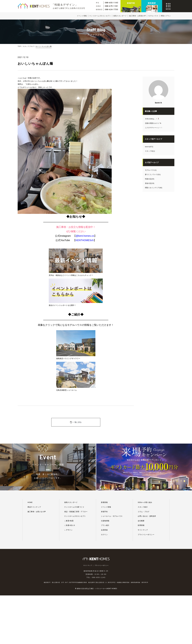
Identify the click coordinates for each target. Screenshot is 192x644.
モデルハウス (153, 16)
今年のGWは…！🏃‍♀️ (152, 119)
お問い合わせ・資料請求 (147, 516)
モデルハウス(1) (151, 170)
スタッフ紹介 (143, 507)
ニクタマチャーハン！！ (154, 128)
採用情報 (141, 525)
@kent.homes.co (85, 236)
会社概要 (141, 521)
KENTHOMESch (85, 240)
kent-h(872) (149, 147)
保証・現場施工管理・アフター (76, 512)
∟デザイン (68, 530)
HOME (30, 502)
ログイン (104, 535)
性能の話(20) (150, 179)
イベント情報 (82, 16)
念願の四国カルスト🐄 (153, 123)
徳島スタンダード (120, 16)
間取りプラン (166, 16)
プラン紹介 (105, 525)
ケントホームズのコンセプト (100, 16)
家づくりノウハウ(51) (153, 174)
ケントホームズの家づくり (74, 507)
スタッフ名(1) (150, 151)
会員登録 (104, 530)
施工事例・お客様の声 (137, 16)
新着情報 (104, 502)
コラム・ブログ (144, 512)
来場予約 (104, 512)
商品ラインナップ (34, 507)
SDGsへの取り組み (145, 502)
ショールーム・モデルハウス (112, 516)
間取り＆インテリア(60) (154, 188)
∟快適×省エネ (70, 525)
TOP (19, 46)
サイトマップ (143, 530)
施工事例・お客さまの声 (37, 512)
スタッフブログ (28, 46)
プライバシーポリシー (146, 535)
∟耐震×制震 (69, 521)
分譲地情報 (105, 521)
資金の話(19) (150, 183)
